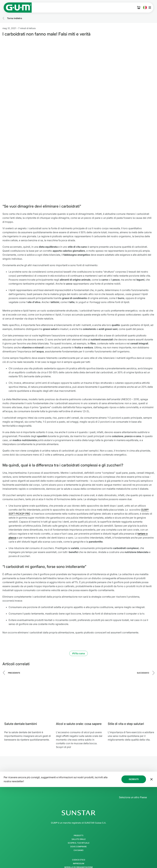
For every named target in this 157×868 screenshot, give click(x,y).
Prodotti (78, 783)
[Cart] (139, 8)
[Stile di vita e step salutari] (131, 647)
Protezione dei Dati (79, 818)
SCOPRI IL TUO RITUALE (79, 791)
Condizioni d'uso (79, 822)
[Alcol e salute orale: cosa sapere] (79, 647)
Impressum (79, 811)
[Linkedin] (86, 856)
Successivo (143, 620)
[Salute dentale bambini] (28, 647)
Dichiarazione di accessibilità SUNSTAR (78, 833)
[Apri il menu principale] (151, 8)
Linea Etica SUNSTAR (79, 826)
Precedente (14, 620)
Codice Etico (79, 807)
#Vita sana (78, 601)
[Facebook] (63, 856)
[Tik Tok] (78, 856)
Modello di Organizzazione (79, 815)
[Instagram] (71, 856)
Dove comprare (78, 794)
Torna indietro (15, 18)
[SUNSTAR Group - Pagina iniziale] (78, 760)
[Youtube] (94, 856)
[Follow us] (78, 846)
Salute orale (79, 787)
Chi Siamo (78, 798)
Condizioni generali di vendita (78, 830)
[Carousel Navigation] (78, 623)
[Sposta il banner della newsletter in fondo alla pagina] (151, 727)
